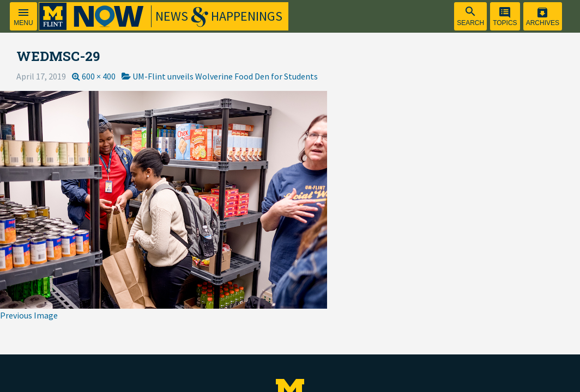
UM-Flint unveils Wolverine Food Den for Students (225, 76)
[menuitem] (470, 16)
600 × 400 (99, 76)
